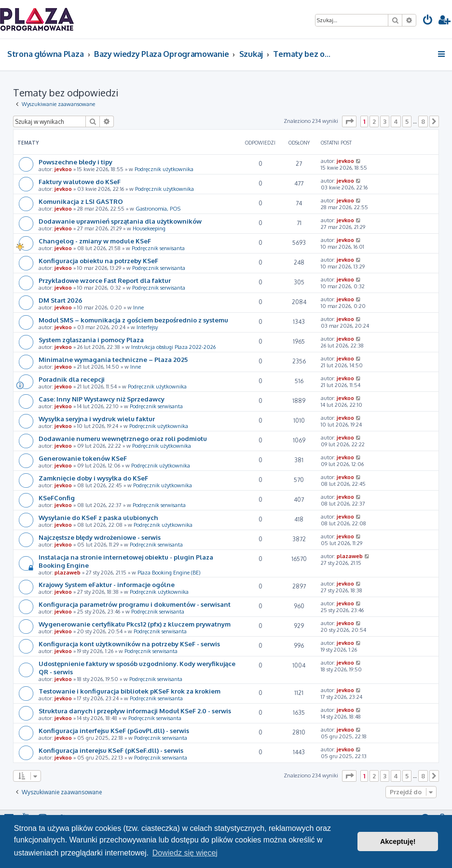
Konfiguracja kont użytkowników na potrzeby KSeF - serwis (129, 644)
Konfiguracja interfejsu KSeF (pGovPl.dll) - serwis (114, 730)
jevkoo (63, 169)
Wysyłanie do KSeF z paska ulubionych (98, 517)
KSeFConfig (57, 498)
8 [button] (423, 121)
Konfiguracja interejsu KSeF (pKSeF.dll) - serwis (111, 750)
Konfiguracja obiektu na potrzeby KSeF (98, 260)
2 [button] (374, 121)
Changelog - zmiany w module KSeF (95, 241)
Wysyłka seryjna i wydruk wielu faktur (97, 419)
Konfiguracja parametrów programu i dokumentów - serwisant (135, 604)
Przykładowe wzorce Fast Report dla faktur (105, 280)
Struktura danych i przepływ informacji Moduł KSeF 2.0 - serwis (135, 711)
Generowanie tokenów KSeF (83, 458)
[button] (349, 121)
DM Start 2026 (61, 300)
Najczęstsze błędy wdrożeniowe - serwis (100, 537)
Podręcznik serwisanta (158, 248)
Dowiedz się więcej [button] (185, 853)
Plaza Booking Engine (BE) (169, 573)
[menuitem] (428, 21)
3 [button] (385, 121)
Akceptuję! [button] (398, 841)
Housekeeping (149, 228)
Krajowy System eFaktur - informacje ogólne (107, 584)
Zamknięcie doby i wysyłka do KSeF (93, 478)
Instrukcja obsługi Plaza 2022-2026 (173, 347)
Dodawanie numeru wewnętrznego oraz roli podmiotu (123, 438)
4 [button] (396, 121)
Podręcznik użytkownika (164, 169)
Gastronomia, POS (158, 209)
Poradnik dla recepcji (72, 379)
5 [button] (407, 121)
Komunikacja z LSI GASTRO (81, 201)
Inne (138, 307)
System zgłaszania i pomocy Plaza (91, 340)
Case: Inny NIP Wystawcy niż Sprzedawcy (102, 399)
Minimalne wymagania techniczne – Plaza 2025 (113, 359)
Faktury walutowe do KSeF (80, 181)
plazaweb (68, 573)
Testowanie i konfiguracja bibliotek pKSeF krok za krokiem (130, 691)
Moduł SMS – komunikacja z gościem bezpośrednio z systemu (133, 320)
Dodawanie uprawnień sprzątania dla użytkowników (120, 221)
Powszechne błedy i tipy (75, 162)
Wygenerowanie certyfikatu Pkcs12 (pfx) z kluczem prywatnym (135, 624)
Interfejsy (147, 327)
